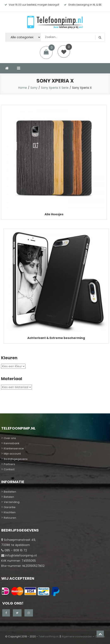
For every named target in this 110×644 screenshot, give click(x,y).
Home (23, 88)
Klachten (10, 512)
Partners (9, 464)
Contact (9, 469)
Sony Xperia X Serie (55, 88)
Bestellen (10, 492)
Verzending (12, 502)
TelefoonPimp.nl (48, 636)
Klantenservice (14, 448)
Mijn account (12, 454)
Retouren (10, 518)
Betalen (9, 497)
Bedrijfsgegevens (16, 459)
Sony (34, 88)
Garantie (10, 507)
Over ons (10, 438)
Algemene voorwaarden (77, 636)
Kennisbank (12, 443)
